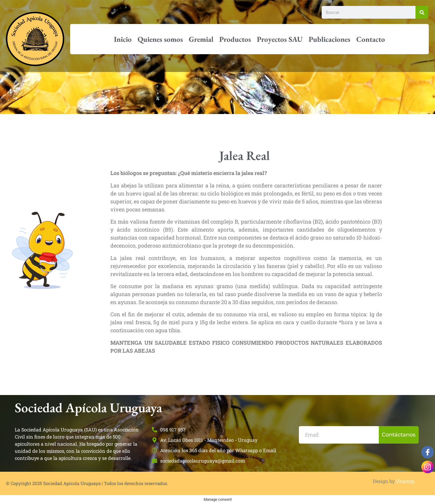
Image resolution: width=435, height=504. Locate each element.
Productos (235, 39)
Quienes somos (160, 39)
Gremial (201, 39)
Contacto (371, 39)
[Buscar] (422, 12)
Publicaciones (330, 39)
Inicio (123, 39)
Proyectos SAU (280, 39)
